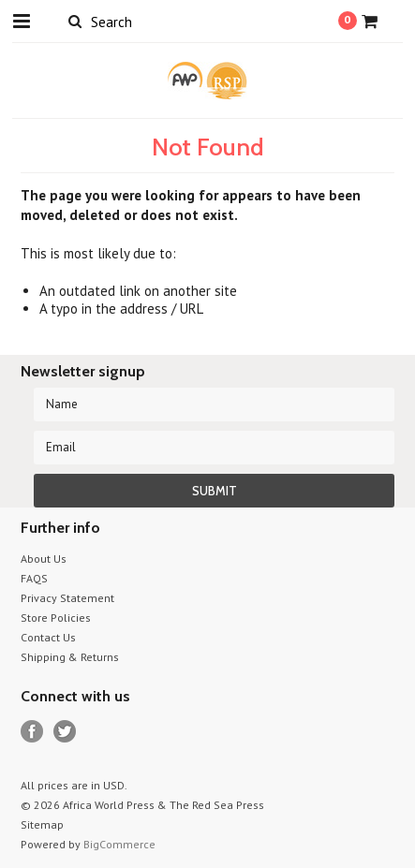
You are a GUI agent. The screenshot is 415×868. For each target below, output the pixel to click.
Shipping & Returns (70, 657)
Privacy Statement (67, 598)
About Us (44, 559)
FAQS (34, 578)
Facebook (32, 732)
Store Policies (56, 618)
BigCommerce (119, 844)
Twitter (65, 732)
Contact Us (48, 637)
